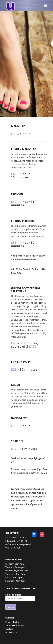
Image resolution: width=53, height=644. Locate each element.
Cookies (9, 629)
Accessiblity (11, 632)
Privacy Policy (12, 622)
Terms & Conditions (15, 625)
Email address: (20, 597)
